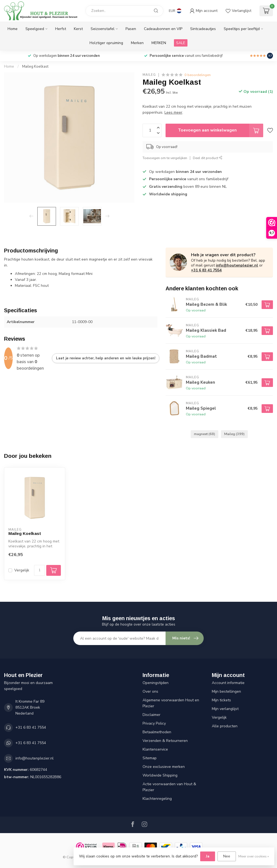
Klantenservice (155, 749)
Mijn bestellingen (226, 691)
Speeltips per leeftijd (242, 29)
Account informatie (228, 683)
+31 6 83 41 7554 (206, 270)
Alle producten (225, 726)
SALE (181, 43)
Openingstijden (156, 683)
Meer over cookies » (254, 856)
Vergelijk (22, 570)
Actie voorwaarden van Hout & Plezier (169, 787)
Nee (227, 856)
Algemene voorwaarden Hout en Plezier (171, 703)
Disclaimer (151, 715)
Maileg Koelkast (35, 67)
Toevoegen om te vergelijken (165, 158)
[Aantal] (39, 570)
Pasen (131, 29)
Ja (208, 856)
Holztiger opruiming (106, 43)
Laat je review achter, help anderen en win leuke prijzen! (106, 358)
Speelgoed (35, 29)
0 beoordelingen (198, 75)
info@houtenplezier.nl (237, 265)
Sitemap (150, 758)
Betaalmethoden (157, 732)
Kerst (78, 29)
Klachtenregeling (157, 799)
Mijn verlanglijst (225, 709)
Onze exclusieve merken (164, 767)
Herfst (61, 29)
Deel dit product (208, 158)
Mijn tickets (221, 700)
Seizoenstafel (103, 29)
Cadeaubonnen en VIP (163, 29)
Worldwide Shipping (160, 775)
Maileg (149, 75)
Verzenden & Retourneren (165, 741)
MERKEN (159, 43)
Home (13, 29)
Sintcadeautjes (203, 29)
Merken (137, 43)
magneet (205, 434)
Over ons (150, 691)
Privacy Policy (154, 723)
